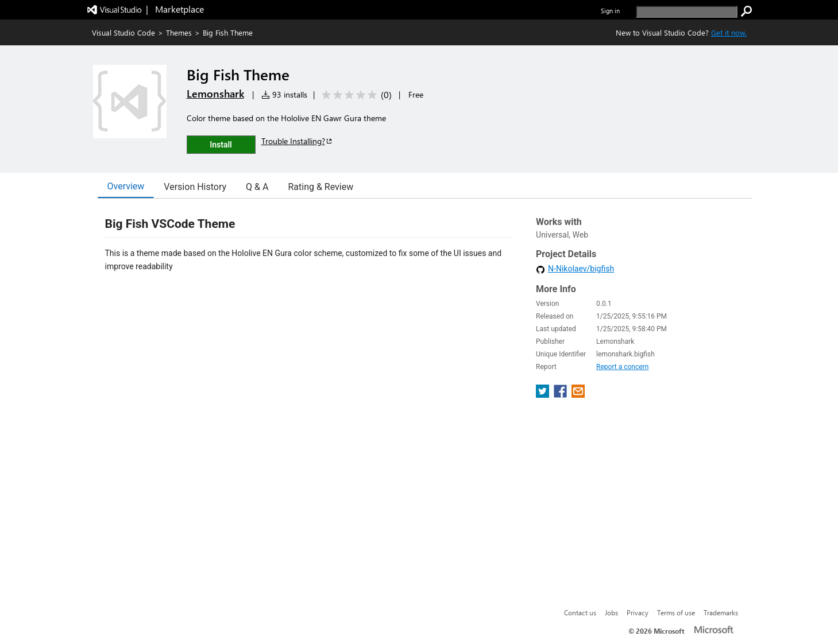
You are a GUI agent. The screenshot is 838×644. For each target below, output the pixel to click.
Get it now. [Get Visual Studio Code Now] (729, 32)
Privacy (638, 612)
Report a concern (622, 367)
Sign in (610, 11)
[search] (687, 12)
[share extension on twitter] (544, 395)
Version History (195, 187)
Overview (126, 186)
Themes (179, 32)
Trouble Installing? (297, 141)
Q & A (257, 187)
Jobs (611, 612)
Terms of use (676, 612)
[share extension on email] (578, 395)
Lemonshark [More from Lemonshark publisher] (215, 94)
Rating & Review (320, 187)
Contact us (580, 612)
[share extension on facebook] (561, 395)
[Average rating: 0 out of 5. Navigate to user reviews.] (355, 95)
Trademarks (721, 612)
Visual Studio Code (123, 32)
